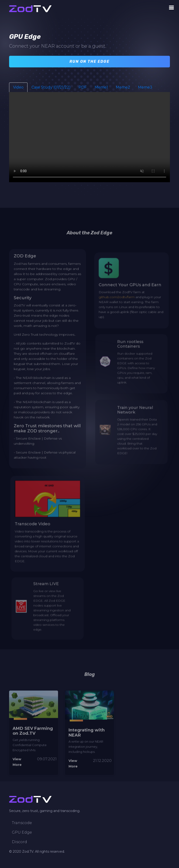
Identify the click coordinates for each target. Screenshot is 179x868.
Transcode (22, 823)
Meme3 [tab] (145, 88)
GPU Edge (22, 832)
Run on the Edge (89, 62)
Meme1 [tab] (101, 88)
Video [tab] (18, 88)
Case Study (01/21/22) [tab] (51, 88)
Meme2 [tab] (123, 88)
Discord (19, 842)
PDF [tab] (83, 88)
